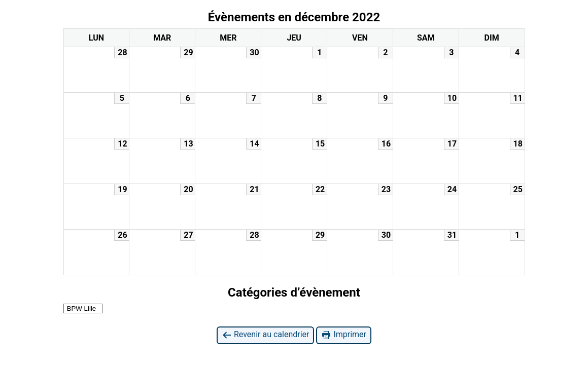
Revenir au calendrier (265, 335)
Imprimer (344, 335)
